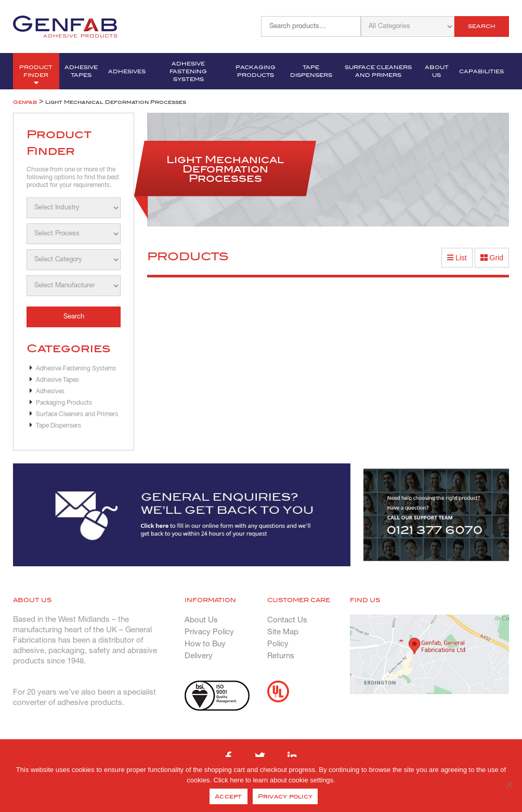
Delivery (199, 656)
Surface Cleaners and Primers (378, 71)
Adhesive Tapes (81, 71)
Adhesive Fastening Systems (188, 71)
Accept (229, 796)
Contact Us (287, 620)
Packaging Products (256, 71)
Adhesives (127, 71)
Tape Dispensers (311, 71)
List (457, 258)
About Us (437, 71)
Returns (281, 656)
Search (482, 26)
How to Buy (205, 644)
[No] (509, 784)
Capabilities (481, 71)
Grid (492, 258)
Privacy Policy (209, 632)
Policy (278, 644)
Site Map (283, 632)
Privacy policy (285, 796)
